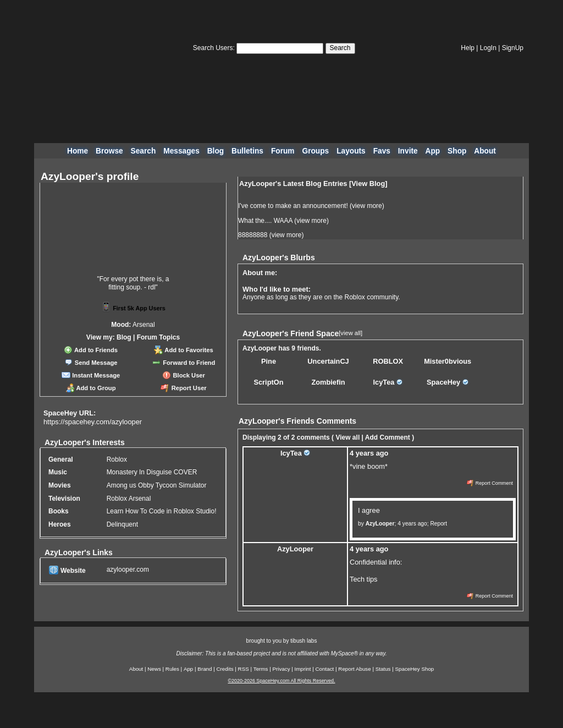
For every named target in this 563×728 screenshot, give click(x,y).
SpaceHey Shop (415, 669)
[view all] (351, 333)
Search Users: (214, 48)
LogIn (488, 48)
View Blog (368, 184)
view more (367, 206)
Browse (109, 151)
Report (438, 524)
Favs (382, 151)
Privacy (281, 669)
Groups (315, 151)
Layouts (351, 151)
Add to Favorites (183, 350)
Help (468, 48)
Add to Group (91, 388)
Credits (225, 669)
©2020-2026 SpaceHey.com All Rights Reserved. (281, 681)
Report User (183, 388)
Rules (172, 669)
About (485, 151)
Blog (216, 151)
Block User (184, 375)
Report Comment (490, 483)
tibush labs (303, 641)
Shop (457, 151)
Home (78, 151)
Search (340, 48)
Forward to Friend (184, 363)
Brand (205, 669)
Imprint (303, 669)
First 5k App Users (133, 308)
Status (383, 669)
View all (347, 437)
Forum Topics (158, 337)
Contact (325, 669)
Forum (283, 151)
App (433, 151)
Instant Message (91, 375)
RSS (244, 669)
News (154, 669)
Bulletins (247, 151)
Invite (408, 151)
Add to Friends (91, 350)
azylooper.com (128, 570)
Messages (181, 151)
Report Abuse (354, 669)
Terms (261, 669)
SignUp (513, 48)
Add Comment (388, 437)
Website (67, 571)
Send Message (91, 363)
